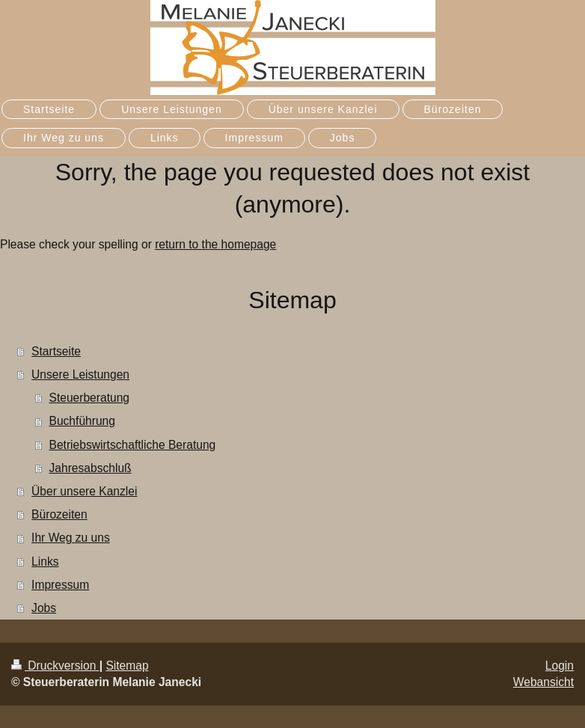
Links (45, 562)
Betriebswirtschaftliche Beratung (133, 445)
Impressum (60, 585)
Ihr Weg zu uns (71, 538)
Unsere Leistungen (80, 374)
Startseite (56, 351)
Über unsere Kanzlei (84, 491)
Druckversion (55, 666)
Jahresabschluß (91, 468)
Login (560, 666)
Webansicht (543, 682)
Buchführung (82, 421)
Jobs (44, 608)
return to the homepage (215, 244)
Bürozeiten (59, 514)
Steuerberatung (90, 398)
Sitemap (127, 666)
